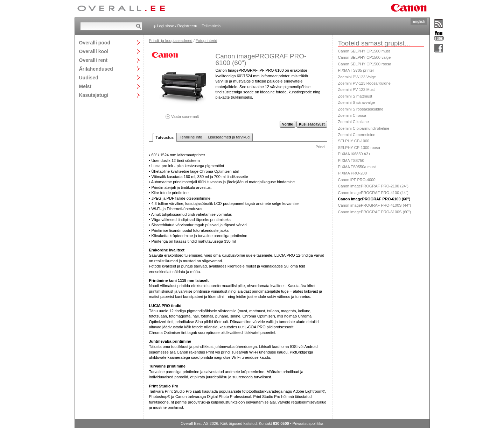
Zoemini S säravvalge (357, 102)
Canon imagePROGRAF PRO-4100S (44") (375, 205)
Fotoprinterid (206, 41)
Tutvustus (165, 137)
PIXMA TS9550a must (357, 167)
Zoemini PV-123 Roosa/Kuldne (364, 83)
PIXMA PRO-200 (353, 173)
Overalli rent (93, 60)
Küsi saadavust (312, 124)
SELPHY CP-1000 (354, 141)
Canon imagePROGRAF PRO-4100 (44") (373, 193)
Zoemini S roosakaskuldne (361, 109)
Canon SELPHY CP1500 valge (365, 57)
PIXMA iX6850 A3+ (354, 154)
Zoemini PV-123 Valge (357, 77)
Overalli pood (95, 42)
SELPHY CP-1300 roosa (359, 148)
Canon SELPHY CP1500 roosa (365, 64)
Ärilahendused (96, 69)
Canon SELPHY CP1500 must (364, 51)
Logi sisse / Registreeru (177, 26)
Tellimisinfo (211, 26)
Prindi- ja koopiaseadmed (171, 41)
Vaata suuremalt (182, 114)
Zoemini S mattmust (355, 96)
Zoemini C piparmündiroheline (364, 128)
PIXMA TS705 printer (356, 70)
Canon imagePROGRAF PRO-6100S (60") (375, 212)
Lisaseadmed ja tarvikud (229, 137)
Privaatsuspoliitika (308, 423)
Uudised (89, 77)
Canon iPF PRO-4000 (357, 180)
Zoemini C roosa (352, 115)
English (419, 21)
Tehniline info (191, 137)
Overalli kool (94, 51)
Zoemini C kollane (353, 122)
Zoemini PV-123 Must (356, 90)
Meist (85, 86)
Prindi (320, 147)
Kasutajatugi (94, 95)
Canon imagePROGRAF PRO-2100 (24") (373, 186)
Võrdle (288, 124)
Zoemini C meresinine (357, 135)
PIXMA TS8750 (351, 160)
